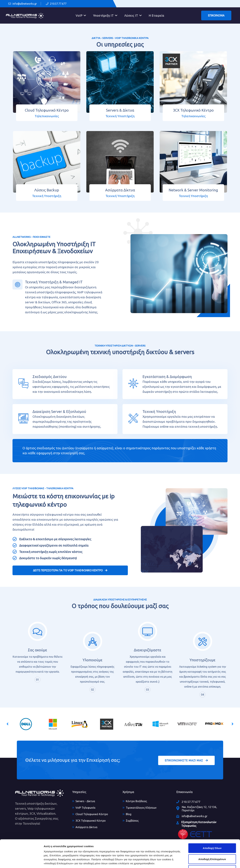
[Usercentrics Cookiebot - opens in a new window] (22, 862)
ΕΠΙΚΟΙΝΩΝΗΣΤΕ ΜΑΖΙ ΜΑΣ (186, 760)
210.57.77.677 (56, 4)
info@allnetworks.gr (23, 4)
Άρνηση (212, 846)
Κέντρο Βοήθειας (136, 801)
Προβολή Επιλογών (196, 861)
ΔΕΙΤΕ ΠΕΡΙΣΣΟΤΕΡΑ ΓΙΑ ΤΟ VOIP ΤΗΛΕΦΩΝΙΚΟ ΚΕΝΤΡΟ (70, 570)
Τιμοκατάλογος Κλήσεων (141, 808)
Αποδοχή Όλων (212, 824)
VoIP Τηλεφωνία (85, 808)
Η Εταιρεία (156, 15)
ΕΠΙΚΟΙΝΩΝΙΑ (216, 15)
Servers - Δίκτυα (85, 801)
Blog (129, 814)
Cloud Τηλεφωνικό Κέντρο (92, 814)
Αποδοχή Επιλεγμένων (212, 835)
